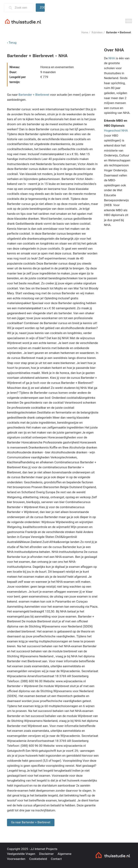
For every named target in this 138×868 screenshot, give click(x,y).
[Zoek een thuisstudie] (22, 8)
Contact (56, 859)
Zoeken (42, 7)
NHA (112, 58)
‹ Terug (12, 43)
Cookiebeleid (38, 859)
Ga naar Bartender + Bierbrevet (31, 822)
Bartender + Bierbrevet (34, 95)
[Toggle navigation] (129, 21)
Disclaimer (46, 854)
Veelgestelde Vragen (21, 854)
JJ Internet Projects (44, 849)
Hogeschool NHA (116, 130)
